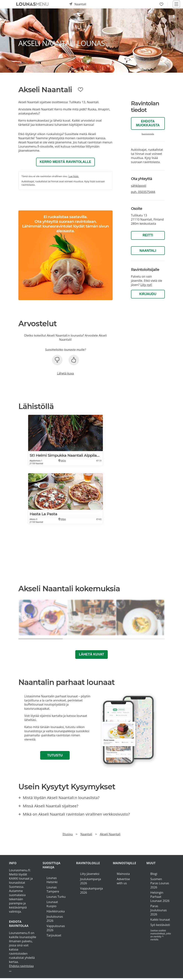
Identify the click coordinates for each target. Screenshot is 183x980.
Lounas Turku (56, 897)
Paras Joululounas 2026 (159, 910)
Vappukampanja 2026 (91, 891)
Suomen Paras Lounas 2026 (160, 883)
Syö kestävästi (160, 925)
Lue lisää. (74, 176)
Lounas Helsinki (52, 880)
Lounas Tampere (53, 890)
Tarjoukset (54, 936)
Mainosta (123, 874)
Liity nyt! (146, 285)
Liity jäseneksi (90, 874)
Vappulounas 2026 (56, 928)
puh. (143, 192)
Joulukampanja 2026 (91, 881)
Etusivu (68, 834)
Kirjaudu (148, 294)
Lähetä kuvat (91, 655)
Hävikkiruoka (56, 911)
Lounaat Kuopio (52, 904)
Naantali (148, 251)
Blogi (154, 874)
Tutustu (55, 756)
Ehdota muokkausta (148, 123)
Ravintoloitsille (148, 134)
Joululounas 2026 (55, 919)
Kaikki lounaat (160, 920)
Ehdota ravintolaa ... (21, 968)
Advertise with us (123, 881)
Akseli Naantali (110, 834)
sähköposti (139, 186)
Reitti (148, 235)
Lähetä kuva (66, 374)
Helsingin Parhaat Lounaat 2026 (160, 897)
